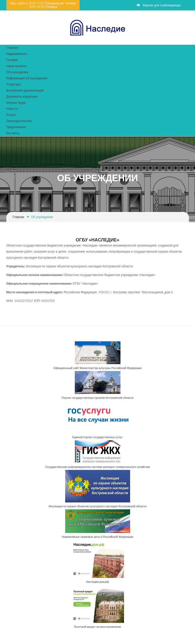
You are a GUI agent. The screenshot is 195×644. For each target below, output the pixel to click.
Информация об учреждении (27, 78)
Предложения (16, 127)
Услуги (11, 115)
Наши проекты (17, 66)
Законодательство (19, 121)
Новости (12, 109)
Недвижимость (17, 54)
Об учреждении (17, 72)
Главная (12, 48)
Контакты (13, 133)
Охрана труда (16, 103)
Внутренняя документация (25, 90)
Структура (14, 84)
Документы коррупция (22, 96)
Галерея (12, 60)
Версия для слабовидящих (159, 5)
